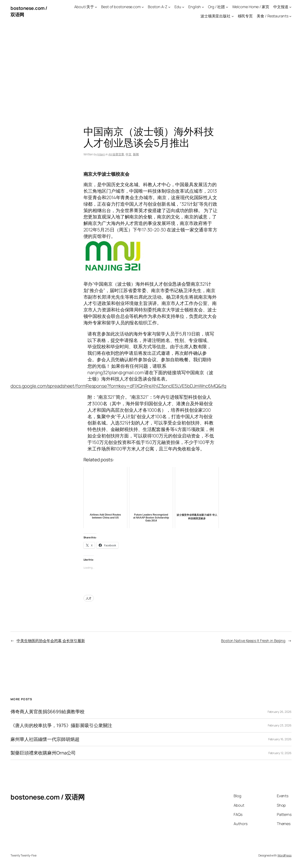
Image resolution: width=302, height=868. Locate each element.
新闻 (136, 154)
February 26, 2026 (280, 712)
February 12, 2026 (280, 753)
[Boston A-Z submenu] (169, 7)
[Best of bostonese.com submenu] (143, 7)
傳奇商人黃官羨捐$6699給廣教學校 (48, 712)
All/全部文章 (116, 154)
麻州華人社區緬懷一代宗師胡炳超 (45, 739)
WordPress (284, 855)
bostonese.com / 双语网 (48, 797)
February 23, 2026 (280, 725)
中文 (129, 154)
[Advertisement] (151, 67)
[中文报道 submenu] (290, 7)
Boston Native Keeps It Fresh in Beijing (253, 641)
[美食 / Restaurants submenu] (290, 16)
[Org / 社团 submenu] (227, 7)
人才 (89, 598)
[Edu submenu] (183, 7)
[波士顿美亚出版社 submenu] (233, 16)
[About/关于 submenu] (96, 7)
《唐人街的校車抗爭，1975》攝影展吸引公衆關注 (61, 725)
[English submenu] (203, 7)
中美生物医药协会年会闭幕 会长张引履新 (51, 641)
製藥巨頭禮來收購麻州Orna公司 (43, 753)
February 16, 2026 (280, 739)
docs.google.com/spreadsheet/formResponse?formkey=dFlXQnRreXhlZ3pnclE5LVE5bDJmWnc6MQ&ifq (118, 386)
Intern (101, 154)
